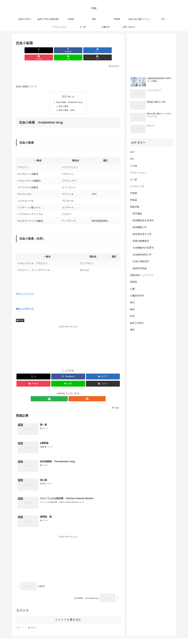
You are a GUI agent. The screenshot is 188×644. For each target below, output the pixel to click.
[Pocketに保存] (77, 50)
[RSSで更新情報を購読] (71, 392)
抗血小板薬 (63, 99)
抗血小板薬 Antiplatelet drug (69, 95)
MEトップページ (25, 303)
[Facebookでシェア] (42, 50)
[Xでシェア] (24, 50)
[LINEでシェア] (95, 50)
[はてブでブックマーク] (59, 50)
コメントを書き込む (68, 614)
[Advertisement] (68, 68)
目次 (64, 89)
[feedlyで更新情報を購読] (65, 392)
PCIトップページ (25, 288)
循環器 (20, 314)
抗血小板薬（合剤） (67, 104)
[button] (112, 50)
